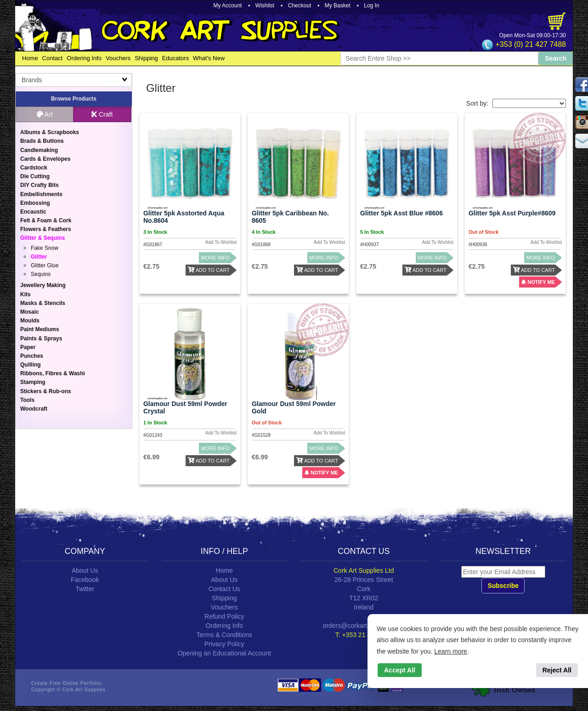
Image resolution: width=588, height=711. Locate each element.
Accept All (400, 670)
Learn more (451, 651)
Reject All (557, 670)
